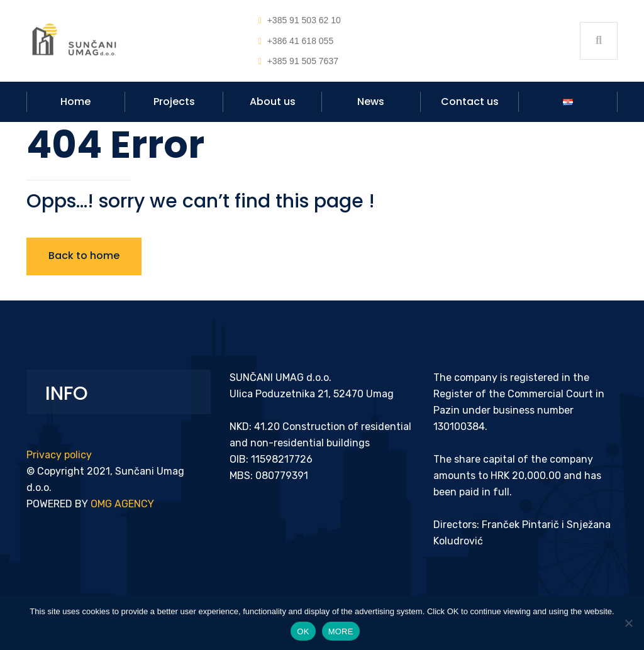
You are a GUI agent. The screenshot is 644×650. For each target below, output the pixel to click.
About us (273, 102)
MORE (341, 631)
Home (75, 102)
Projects (174, 102)
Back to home (84, 256)
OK (303, 631)
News (371, 102)
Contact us (470, 102)
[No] (628, 623)
